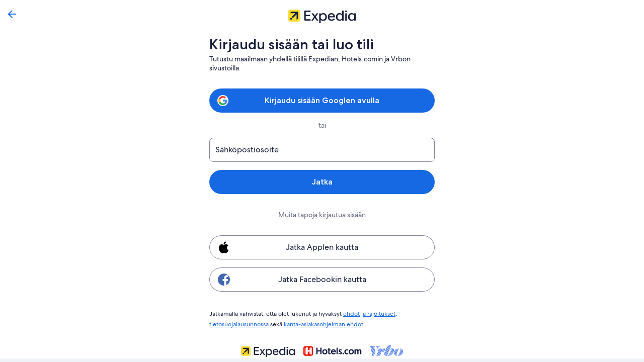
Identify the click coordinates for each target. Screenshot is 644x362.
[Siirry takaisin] (12, 14)
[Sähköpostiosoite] (322, 150)
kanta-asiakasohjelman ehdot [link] (325, 323)
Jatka (322, 182)
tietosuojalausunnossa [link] (240, 323)
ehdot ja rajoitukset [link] (369, 313)
